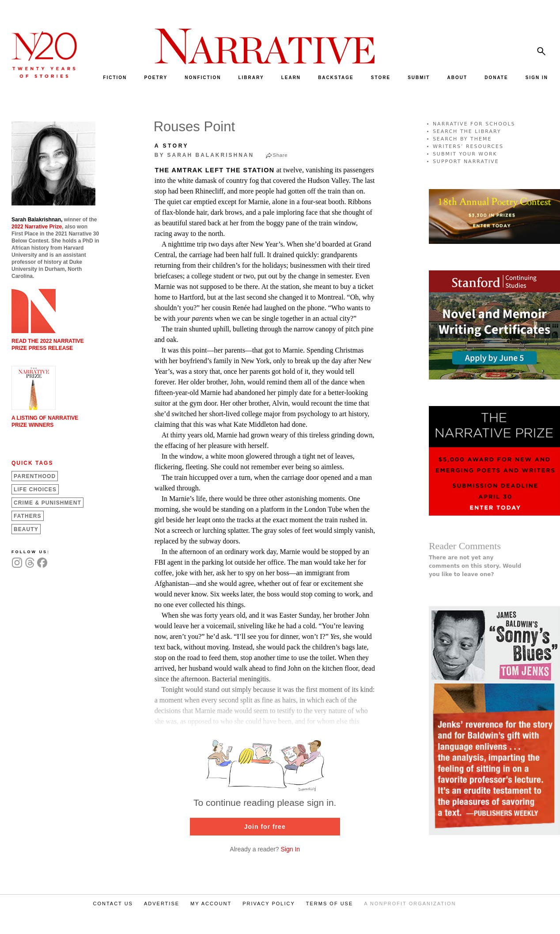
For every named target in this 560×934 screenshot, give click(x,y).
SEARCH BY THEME (462, 139)
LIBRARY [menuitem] (251, 78)
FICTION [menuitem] (115, 78)
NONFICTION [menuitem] (203, 78)
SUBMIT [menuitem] (419, 78)
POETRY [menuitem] (156, 78)
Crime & (47, 503)
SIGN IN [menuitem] (537, 78)
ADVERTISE (162, 904)
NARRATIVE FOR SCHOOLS (474, 124)
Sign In (291, 849)
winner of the (54, 220)
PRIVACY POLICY (269, 904)
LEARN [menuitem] (291, 78)
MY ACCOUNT (211, 904)
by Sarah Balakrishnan (204, 155)
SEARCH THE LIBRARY (467, 131)
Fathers (28, 516)
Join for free (265, 827)
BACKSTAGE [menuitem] (336, 78)
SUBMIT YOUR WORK (465, 154)
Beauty (26, 529)
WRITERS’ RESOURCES (468, 146)
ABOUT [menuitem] (458, 78)
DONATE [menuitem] (496, 78)
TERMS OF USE (330, 904)
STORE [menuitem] (381, 78)
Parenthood (35, 476)
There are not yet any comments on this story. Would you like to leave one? (475, 566)
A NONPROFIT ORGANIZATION (410, 904)
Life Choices (35, 490)
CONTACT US (113, 904)
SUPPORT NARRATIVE (466, 161)
